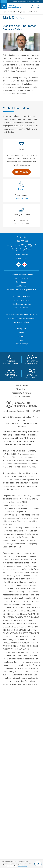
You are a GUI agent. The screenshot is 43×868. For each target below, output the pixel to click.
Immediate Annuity (21, 308)
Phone (21, 189)
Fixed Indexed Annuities (22, 304)
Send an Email (21, 172)
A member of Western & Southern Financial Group (27, 2)
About (13, 12)
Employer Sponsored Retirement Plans (22, 318)
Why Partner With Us (26, 12)
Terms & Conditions (21, 397)
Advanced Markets (21, 322)
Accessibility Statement (22, 393)
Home (5, 12)
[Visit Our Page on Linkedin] (19, 264)
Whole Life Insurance (22, 300)
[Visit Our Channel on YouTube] (24, 264)
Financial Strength (21, 344)
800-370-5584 (22, 198)
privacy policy (22, 866)
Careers (21, 336)
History (21, 340)
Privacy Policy (21, 389)
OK (38, 864)
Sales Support (22, 282)
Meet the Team (22, 286)
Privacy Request (21, 385)
